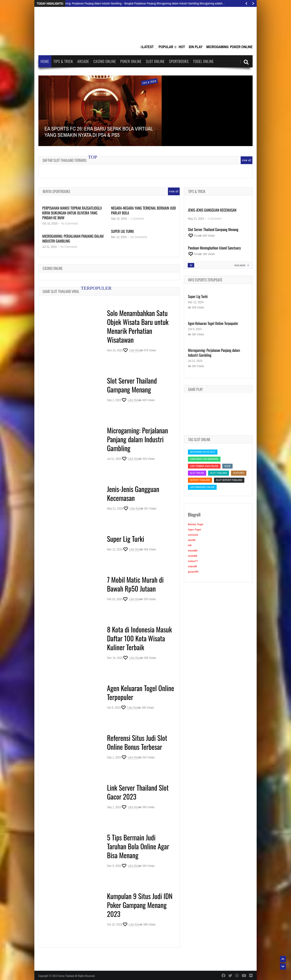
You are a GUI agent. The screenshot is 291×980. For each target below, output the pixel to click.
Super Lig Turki (122, 231)
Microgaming (217, 47)
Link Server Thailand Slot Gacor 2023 (138, 792)
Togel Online (203, 61)
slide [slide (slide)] (227, 466)
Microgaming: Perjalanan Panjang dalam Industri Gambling (73, 239)
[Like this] (131, 350)
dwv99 (192, 540)
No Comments (70, 223)
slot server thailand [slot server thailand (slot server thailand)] (229, 480)
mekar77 (193, 561)
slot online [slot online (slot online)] (197, 473)
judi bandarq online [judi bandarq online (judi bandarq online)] (202, 487)
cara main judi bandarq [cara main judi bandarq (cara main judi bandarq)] (204, 459)
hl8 (190, 545)
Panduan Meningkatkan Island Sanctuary (214, 248)
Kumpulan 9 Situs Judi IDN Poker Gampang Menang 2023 (140, 905)
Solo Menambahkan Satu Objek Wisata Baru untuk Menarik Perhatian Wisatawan (138, 326)
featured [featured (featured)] (239, 473)
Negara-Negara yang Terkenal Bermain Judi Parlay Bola (143, 210)
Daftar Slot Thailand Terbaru (65, 160)
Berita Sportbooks (56, 191)
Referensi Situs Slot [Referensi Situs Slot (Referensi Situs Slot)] (203, 452)
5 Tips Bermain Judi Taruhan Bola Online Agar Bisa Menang (138, 846)
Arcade (83, 61)
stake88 (192, 566)
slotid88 (192, 556)
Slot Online (155, 61)
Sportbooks (179, 61)
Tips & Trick (63, 61)
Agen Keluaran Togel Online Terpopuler (140, 692)
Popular (166, 47)
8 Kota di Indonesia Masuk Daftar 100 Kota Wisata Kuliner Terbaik (139, 638)
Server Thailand (66, 976)
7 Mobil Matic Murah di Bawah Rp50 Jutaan (135, 584)
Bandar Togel (196, 524)
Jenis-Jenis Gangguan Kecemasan (133, 493)
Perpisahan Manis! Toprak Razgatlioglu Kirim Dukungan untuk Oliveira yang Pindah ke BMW (72, 213)
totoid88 (193, 551)
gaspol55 (193, 572)
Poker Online (241, 47)
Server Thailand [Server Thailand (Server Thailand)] (200, 480)
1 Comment (137, 218)
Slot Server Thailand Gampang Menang (132, 385)
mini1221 (193, 535)
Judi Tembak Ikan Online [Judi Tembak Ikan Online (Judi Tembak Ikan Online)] (204, 466)
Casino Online (105, 61)
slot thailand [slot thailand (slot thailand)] (219, 473)
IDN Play (196, 47)
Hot (182, 47)
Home (45, 61)
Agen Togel (194, 530)
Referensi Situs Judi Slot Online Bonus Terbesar (137, 742)
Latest (148, 47)
